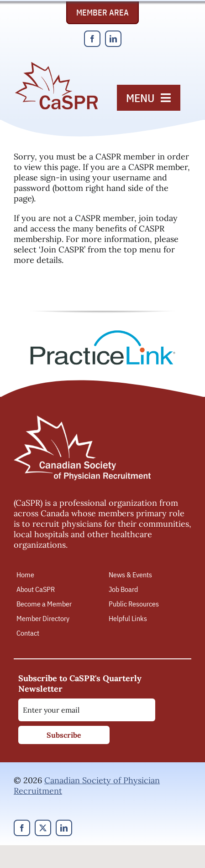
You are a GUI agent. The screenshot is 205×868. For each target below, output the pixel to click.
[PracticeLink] (103, 333)
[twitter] (43, 828)
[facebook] (92, 39)
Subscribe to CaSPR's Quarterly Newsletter (80, 683)
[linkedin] (113, 39)
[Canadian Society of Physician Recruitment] (56, 64)
